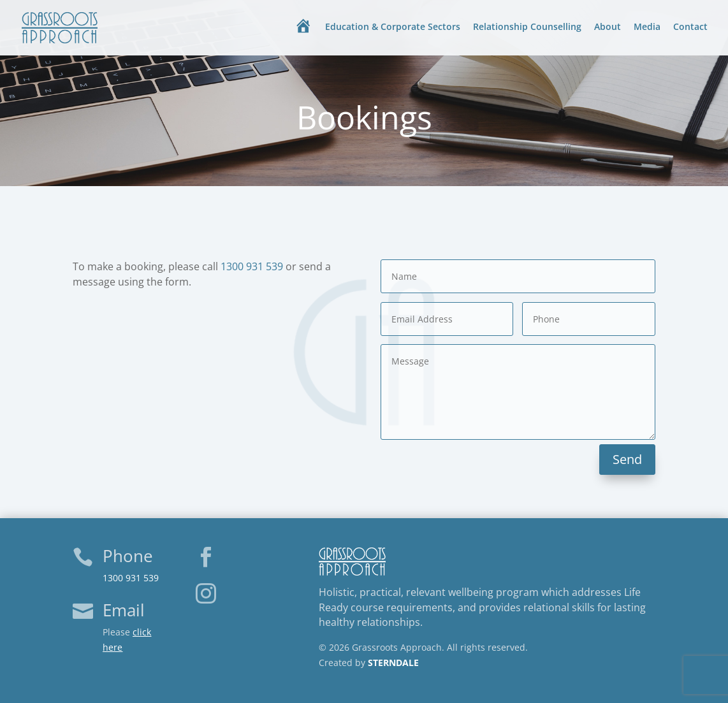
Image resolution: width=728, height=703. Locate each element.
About (608, 27)
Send (627, 459)
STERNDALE (393, 663)
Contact (690, 27)
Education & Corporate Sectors (393, 27)
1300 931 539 (252, 266)
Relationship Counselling (527, 27)
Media (647, 27)
